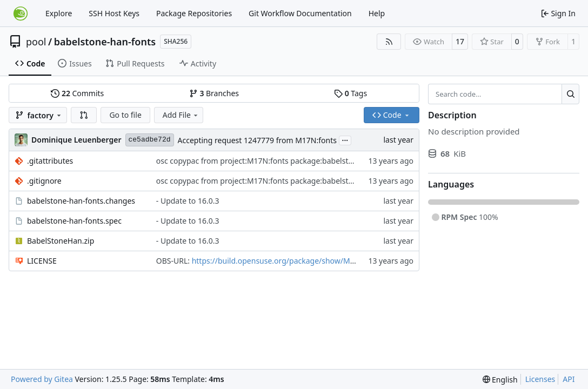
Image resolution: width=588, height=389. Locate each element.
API (569, 379)
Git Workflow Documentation (300, 13)
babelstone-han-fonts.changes (81, 201)
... (345, 139)
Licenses (540, 379)
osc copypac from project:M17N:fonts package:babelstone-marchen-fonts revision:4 (305, 161)
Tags (350, 93)
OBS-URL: (174, 261)
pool (36, 42)
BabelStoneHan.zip (61, 241)
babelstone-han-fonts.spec (74, 221)
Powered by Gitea (42, 379)
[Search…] (570, 94)
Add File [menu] (181, 115)
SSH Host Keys (114, 13)
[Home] (21, 14)
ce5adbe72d (150, 140)
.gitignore (44, 181)
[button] (84, 115)
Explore (59, 13)
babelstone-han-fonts (105, 42)
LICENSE (42, 261)
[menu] (500, 380)
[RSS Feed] (389, 42)
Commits (77, 93)
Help (377, 13)
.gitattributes (50, 161)
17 (460, 41)
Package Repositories (194, 13)
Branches (214, 93)
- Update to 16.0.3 (188, 201)
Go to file (125, 115)
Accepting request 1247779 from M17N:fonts (257, 140)
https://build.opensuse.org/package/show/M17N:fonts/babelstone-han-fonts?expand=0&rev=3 (360, 261)
